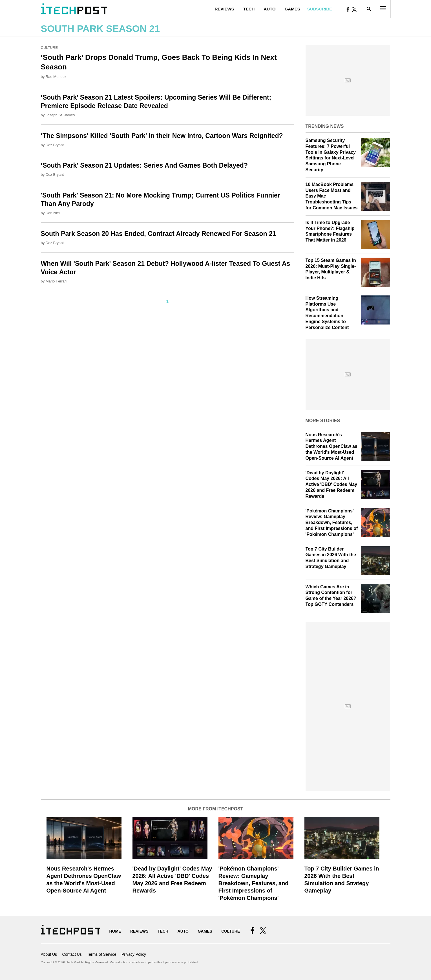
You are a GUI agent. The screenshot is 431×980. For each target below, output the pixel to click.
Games (292, 9)
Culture (49, 48)
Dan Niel (53, 213)
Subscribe (320, 9)
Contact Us (72, 954)
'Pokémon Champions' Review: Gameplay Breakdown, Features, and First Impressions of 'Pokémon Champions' (332, 523)
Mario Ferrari (56, 281)
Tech (249, 9)
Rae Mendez (56, 77)
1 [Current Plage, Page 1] (168, 302)
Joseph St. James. (61, 115)
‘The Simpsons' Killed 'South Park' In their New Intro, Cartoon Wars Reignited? (162, 136)
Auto (269, 9)
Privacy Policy (134, 954)
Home (115, 931)
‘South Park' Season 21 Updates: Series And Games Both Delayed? (144, 165)
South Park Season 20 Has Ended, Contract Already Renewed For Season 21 (159, 234)
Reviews (224, 9)
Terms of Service (101, 954)
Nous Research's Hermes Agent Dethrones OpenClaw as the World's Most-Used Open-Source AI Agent (331, 446)
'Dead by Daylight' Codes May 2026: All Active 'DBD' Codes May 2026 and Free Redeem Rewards (331, 484)
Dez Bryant (55, 145)
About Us (49, 954)
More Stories (323, 421)
